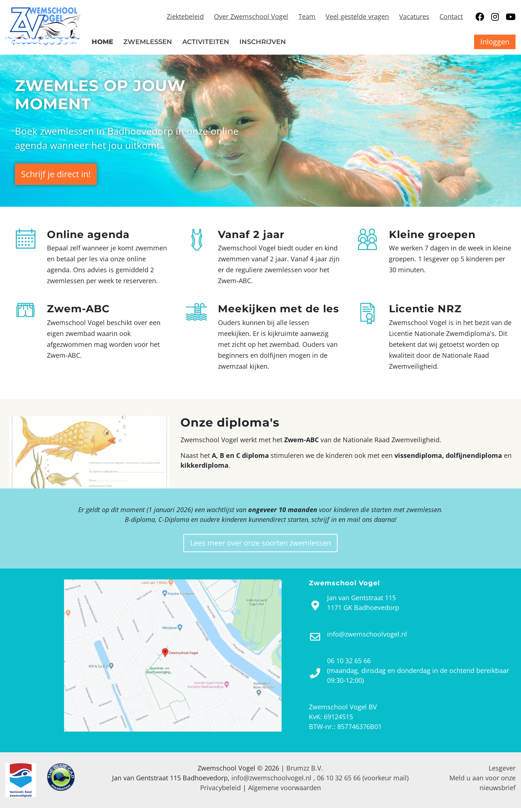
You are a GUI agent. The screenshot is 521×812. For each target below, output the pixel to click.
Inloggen (495, 42)
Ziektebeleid (185, 16)
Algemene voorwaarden (285, 792)
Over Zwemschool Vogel (251, 16)
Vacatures (414, 16)
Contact (451, 16)
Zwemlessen (148, 42)
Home (102, 42)
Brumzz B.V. (305, 772)
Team (307, 16)
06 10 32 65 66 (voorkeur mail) (363, 782)
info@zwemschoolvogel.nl (271, 782)
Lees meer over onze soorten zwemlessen (260, 546)
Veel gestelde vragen (357, 16)
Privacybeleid (220, 792)
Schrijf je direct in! (61, 174)
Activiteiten (206, 42)
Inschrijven (263, 42)
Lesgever (502, 772)
